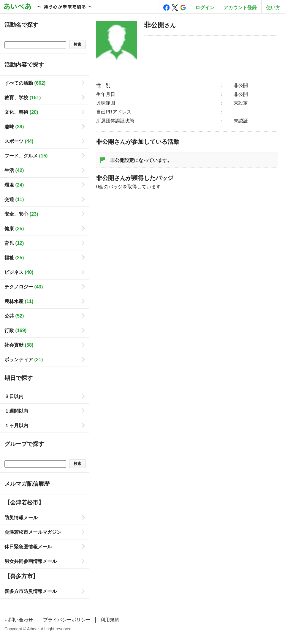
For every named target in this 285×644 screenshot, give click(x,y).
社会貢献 (19, 345)
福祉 (14, 258)
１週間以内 (16, 411)
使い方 (273, 7)
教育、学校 (23, 97)
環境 (14, 185)
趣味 (14, 127)
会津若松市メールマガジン (33, 532)
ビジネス (19, 272)
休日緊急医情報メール (28, 547)
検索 (77, 44)
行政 (15, 330)
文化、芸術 (21, 112)
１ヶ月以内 (16, 425)
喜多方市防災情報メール (31, 591)
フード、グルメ (26, 156)
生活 (14, 170)
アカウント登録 (240, 7)
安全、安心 (21, 214)
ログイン (205, 7)
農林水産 (19, 301)
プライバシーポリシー (67, 620)
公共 (14, 316)
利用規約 (110, 620)
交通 (14, 199)
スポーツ (19, 141)
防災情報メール (21, 517)
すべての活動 (25, 83)
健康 (14, 228)
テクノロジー (24, 287)
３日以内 (14, 396)
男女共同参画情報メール (31, 561)
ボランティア (24, 359)
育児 (14, 243)
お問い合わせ (19, 620)
